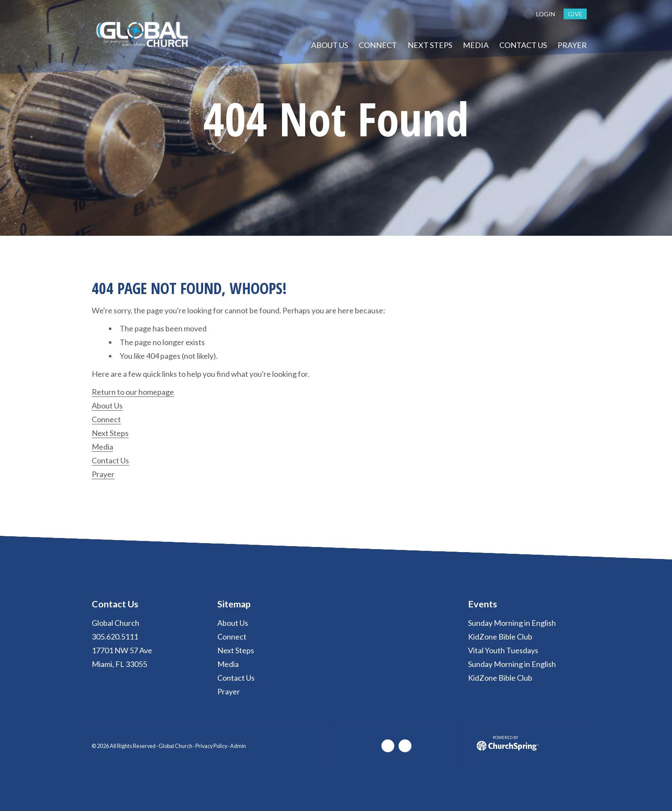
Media (102, 447)
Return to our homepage (133, 392)
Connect (106, 419)
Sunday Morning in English (512, 623)
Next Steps (110, 433)
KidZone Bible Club (500, 637)
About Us (107, 405)
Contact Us (110, 460)
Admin (238, 746)
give (575, 14)
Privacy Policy (211, 746)
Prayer (103, 474)
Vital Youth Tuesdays (503, 650)
